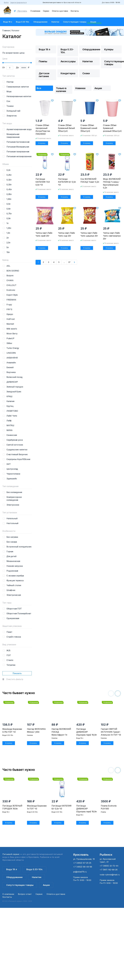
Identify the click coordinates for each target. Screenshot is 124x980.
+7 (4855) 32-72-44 (109, 866)
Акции (98, 88)
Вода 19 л (8, 22)
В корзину (42, 143)
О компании (35, 11)
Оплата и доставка (60, 11)
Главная (6, 30)
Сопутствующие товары (75, 22)
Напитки (55, 22)
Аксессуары (68, 61)
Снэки (86, 73)
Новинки (80, 88)
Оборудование (40, 22)
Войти (6, 2)
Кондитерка (68, 73)
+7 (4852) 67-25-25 (82, 863)
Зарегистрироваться (18, 2)
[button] (118, 693)
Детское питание (44, 75)
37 (69, 262)
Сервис (46, 11)
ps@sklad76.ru (80, 872)
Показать (17, 673)
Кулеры (109, 49)
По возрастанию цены (13, 53)
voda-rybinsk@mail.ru (110, 875)
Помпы (43, 61)
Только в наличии (61, 90)
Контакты (75, 11)
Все (39, 88)
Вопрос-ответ (25, 894)
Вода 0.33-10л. (23, 22)
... (64, 262)
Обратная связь (94, 23)
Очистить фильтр (15, 679)
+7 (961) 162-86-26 (109, 870)
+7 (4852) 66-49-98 (83, 867)
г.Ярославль (22, 11)
